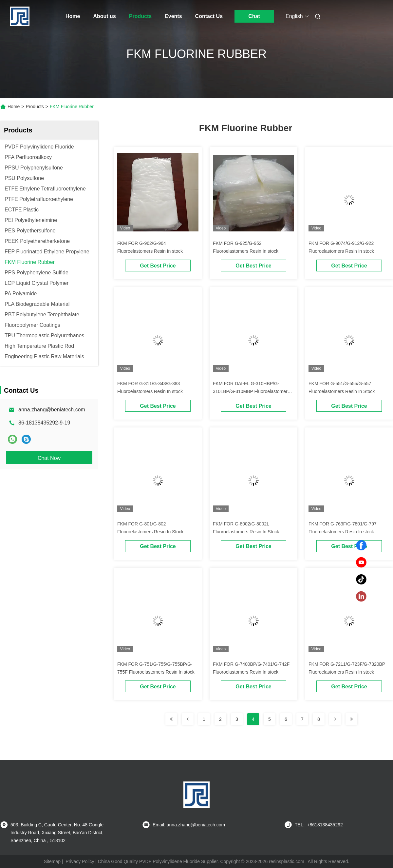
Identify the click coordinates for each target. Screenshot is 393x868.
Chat (254, 16)
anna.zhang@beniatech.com (52, 410)
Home (73, 16)
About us (104, 16)
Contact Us (209, 16)
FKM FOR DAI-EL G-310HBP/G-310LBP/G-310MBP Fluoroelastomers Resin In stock (251, 391)
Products (140, 16)
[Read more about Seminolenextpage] (171, 719)
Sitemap (52, 861)
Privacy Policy (80, 861)
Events (173, 16)
